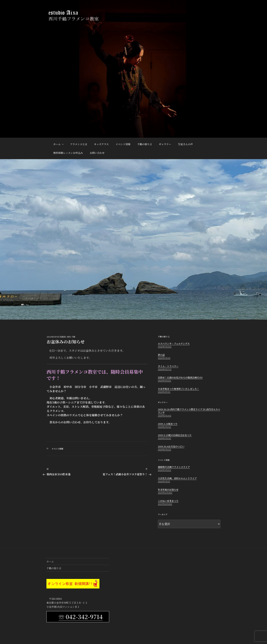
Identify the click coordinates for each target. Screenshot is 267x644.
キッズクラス (101, 144)
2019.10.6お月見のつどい (171, 446)
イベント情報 (123, 144)
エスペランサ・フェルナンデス (174, 343)
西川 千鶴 (71, 337)
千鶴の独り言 (145, 144)
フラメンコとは (79, 144)
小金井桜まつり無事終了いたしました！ (179, 389)
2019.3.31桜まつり (168, 424)
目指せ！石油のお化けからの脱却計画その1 (180, 377)
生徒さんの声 (185, 144)
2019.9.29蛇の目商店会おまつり (175, 435)
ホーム (59, 144)
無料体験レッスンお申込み (68, 153)
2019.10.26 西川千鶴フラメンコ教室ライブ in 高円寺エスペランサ (189, 411)
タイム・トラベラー (168, 366)
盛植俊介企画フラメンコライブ (174, 467)
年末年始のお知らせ (168, 490)
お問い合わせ (97, 153)
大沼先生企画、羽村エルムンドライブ (177, 478)
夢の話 (161, 355)
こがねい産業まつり (168, 501)
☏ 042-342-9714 (81, 617)
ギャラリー (165, 144)
